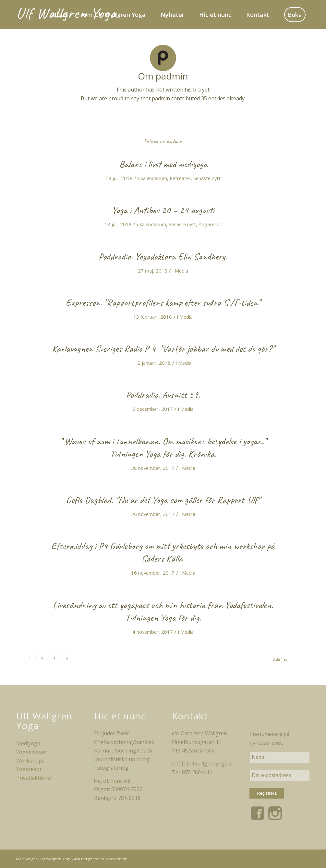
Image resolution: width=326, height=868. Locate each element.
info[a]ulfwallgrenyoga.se (203, 764)
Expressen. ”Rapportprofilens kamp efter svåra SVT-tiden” (163, 302)
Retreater (180, 178)
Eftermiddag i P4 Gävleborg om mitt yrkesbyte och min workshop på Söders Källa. (163, 552)
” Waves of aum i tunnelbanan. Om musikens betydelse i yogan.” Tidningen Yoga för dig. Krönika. (163, 447)
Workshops (30, 761)
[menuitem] (56, 15)
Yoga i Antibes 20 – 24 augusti (163, 210)
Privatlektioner (34, 778)
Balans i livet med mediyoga (163, 164)
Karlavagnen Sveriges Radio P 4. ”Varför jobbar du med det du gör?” (163, 348)
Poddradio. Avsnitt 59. (163, 395)
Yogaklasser (31, 752)
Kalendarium (154, 178)
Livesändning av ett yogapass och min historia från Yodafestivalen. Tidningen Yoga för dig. (163, 611)
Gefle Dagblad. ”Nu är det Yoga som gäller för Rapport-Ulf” (163, 500)
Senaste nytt (207, 178)
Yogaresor (210, 224)
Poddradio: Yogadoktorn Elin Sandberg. (163, 256)
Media (181, 271)
